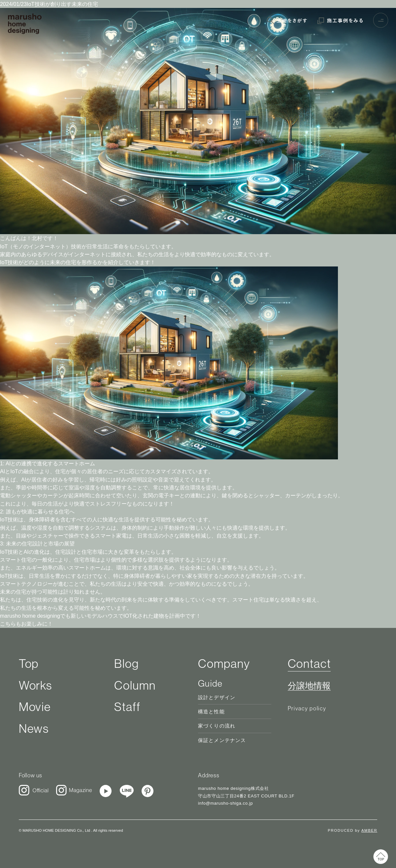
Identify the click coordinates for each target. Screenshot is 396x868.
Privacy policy (307, 708)
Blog (126, 664)
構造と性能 (211, 712)
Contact (309, 664)
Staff (127, 707)
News (34, 728)
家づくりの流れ (217, 726)
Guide (210, 683)
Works (35, 685)
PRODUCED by (352, 830)
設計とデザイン (217, 697)
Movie (35, 707)
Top (29, 664)
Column (135, 685)
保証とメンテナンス (222, 740)
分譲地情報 (309, 686)
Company (224, 664)
